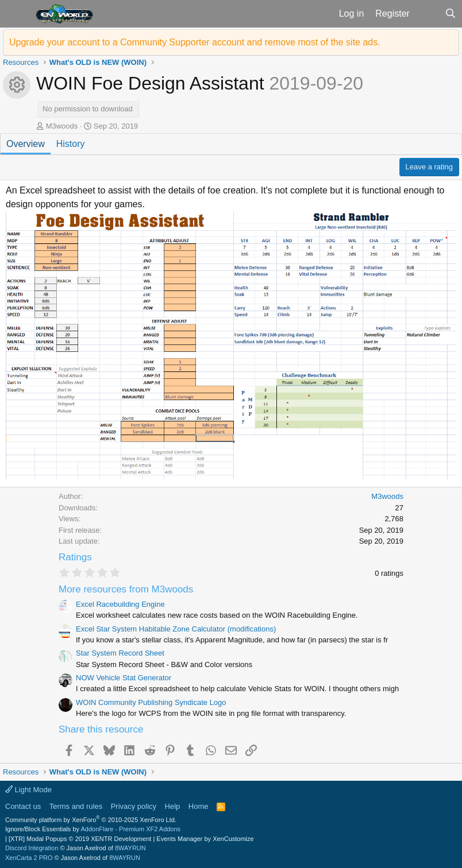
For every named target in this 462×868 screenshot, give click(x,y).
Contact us (23, 806)
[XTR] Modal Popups (80, 839)
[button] (16, 14)
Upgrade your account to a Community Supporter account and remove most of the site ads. (195, 42)
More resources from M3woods (126, 589)
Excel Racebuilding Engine (120, 604)
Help (173, 806)
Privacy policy (134, 806)
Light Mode (28, 790)
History (71, 144)
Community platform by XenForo (91, 820)
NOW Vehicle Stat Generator (124, 678)
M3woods (62, 126)
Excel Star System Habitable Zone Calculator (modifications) (176, 629)
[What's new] (427, 14)
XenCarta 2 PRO (29, 858)
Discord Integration (32, 848)
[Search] (450, 14)
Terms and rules (76, 806)
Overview (26, 144)
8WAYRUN (130, 848)
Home (199, 806)
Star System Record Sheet (120, 653)
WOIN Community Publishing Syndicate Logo (151, 702)
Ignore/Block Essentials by (93, 829)
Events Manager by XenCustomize (205, 839)
